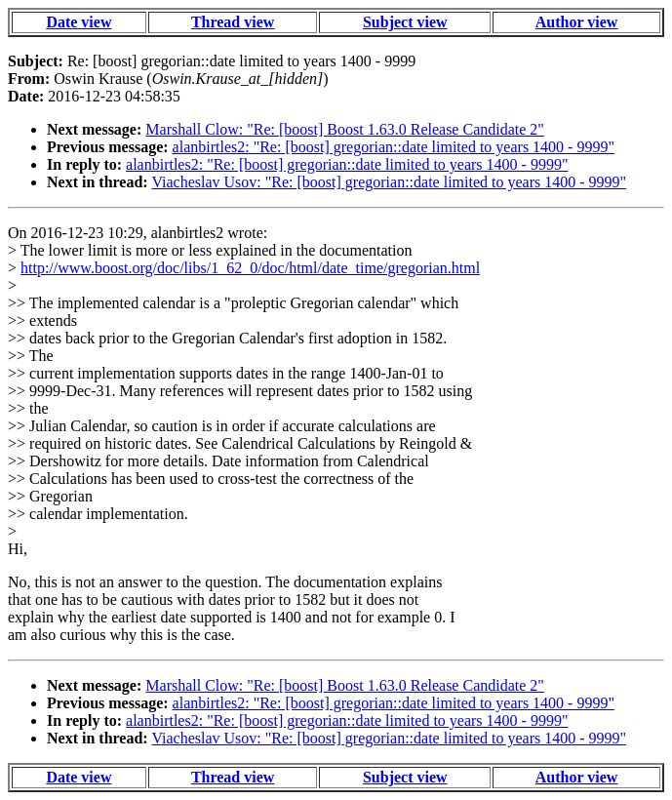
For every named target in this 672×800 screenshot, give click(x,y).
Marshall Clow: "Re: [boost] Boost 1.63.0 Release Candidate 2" (345, 129)
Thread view (233, 22)
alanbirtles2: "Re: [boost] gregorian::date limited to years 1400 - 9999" (394, 147)
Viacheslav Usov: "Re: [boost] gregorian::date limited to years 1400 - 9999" (389, 182)
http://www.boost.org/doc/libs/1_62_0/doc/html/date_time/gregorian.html (250, 268)
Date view (79, 22)
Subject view (405, 22)
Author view (577, 22)
